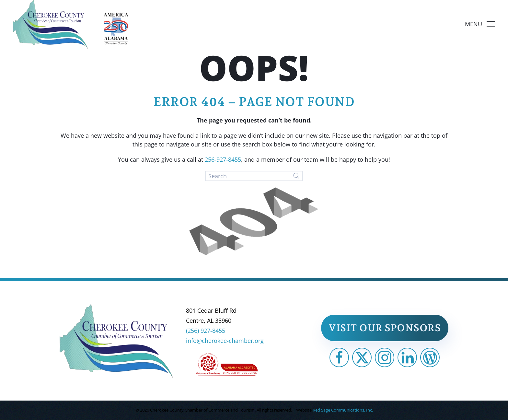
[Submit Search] (296, 176)
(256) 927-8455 (206, 331)
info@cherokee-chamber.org (225, 341)
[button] (480, 24)
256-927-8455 (223, 159)
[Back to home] (50, 24)
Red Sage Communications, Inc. (343, 410)
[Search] (254, 176)
